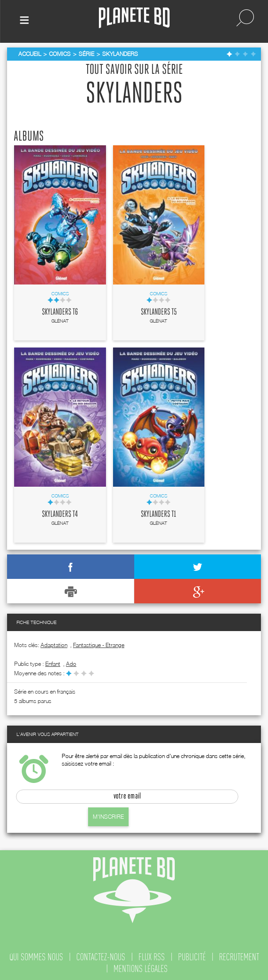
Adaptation (54, 645)
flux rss (152, 957)
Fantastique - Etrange (99, 645)
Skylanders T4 (60, 514)
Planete (134, 18)
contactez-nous (101, 957)
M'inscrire (108, 817)
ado (71, 664)
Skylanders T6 (60, 312)
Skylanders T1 (158, 514)
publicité (192, 957)
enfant (53, 664)
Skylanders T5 (159, 312)
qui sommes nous (36, 957)
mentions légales (141, 969)
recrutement (239, 957)
